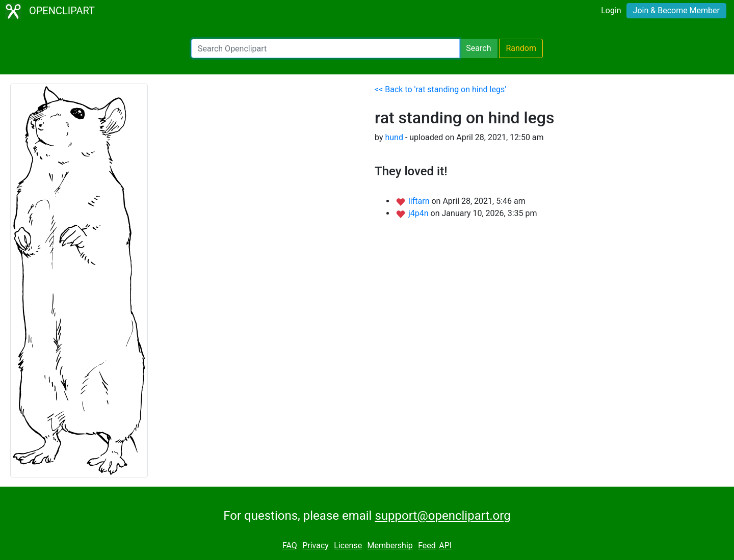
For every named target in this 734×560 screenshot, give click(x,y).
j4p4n (420, 213)
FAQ (290, 545)
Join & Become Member (676, 10)
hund (394, 137)
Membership (390, 545)
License (348, 545)
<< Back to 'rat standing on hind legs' (440, 89)
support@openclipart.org (442, 516)
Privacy (316, 545)
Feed (427, 545)
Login (611, 10)
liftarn (420, 201)
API (445, 545)
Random (521, 48)
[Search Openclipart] (325, 48)
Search (478, 48)
